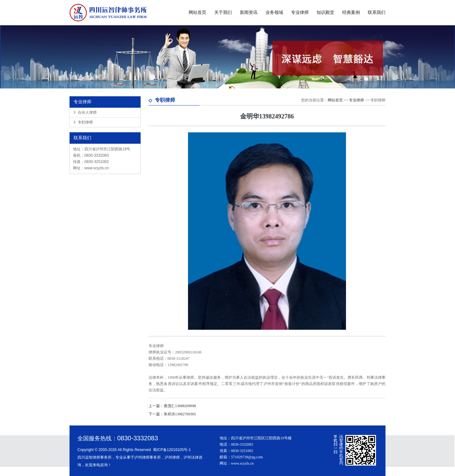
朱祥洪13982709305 (172, 414)
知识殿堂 (325, 12)
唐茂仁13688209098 (172, 406)
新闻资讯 (249, 12)
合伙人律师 (87, 112)
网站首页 (197, 12)
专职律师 (85, 122)
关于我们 (223, 12)
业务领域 (274, 12)
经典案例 (351, 12)
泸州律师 (172, 457)
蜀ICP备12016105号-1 (172, 450)
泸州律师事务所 (148, 457)
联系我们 (377, 12)
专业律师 (300, 12)
